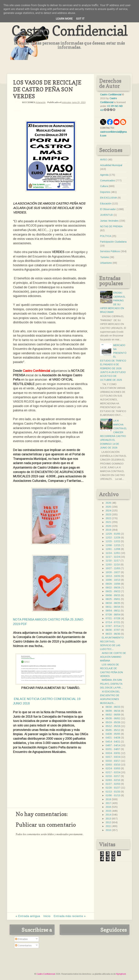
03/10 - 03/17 (113, 761)
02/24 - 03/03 (113, 768)
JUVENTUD (107, 215)
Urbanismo (106, 263)
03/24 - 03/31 (113, 753)
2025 (108, 507)
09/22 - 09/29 (113, 588)
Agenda (104, 175)
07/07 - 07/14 (113, 626)
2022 (108, 518)
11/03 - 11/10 (113, 565)
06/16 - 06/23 (113, 707)
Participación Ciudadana (113, 242)
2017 (108, 803)
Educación (106, 204)
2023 (108, 514)
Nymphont (121, 974)
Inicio (47, 916)
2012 (108, 822)
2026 (108, 503)
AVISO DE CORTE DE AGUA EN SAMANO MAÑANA (113, 657)
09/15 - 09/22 (113, 591)
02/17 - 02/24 (113, 772)
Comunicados (108, 180)
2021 (108, 522)
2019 (108, 530)
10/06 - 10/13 (113, 580)
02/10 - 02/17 (113, 776)
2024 (108, 511)
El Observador (108, 209)
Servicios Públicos (110, 251)
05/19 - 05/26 (113, 722)
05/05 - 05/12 (113, 730)
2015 (108, 811)
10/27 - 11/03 (113, 568)
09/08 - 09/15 (113, 595)
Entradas (21, 939)
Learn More (64, 19)
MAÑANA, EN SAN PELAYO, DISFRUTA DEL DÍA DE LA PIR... (111, 684)
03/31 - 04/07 (113, 749)
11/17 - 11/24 (113, 557)
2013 (108, 819)
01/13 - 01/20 (113, 792)
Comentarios (23, 945)
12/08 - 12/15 (113, 545)
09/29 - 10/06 (113, 584)
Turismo (105, 257)
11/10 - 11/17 (113, 561)
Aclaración (41, 102)
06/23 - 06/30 (113, 634)
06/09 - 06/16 (113, 711)
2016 (108, 807)
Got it (80, 19)
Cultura (104, 186)
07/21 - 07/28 (113, 618)
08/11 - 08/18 (113, 607)
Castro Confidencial (69, 31)
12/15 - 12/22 (113, 541)
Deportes (105, 192)
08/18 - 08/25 (113, 603)
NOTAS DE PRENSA (111, 226)
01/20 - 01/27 (113, 788)
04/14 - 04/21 (113, 742)
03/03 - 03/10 (113, 765)
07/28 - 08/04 (113, 615)
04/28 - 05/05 (113, 734)
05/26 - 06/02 (113, 718)
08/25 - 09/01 (113, 599)
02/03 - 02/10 (113, 780)
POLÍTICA (106, 236)
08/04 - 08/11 (113, 611)
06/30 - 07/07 (113, 630)
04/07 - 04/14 (113, 745)
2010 (108, 830)
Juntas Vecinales (109, 221)
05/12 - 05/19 (113, 726)
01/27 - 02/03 (113, 784)
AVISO (104, 160)
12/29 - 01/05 (113, 534)
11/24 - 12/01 (113, 553)
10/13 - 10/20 (113, 576)
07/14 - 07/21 (113, 622)
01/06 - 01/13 (113, 795)
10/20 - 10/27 (113, 572)
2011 (108, 826)
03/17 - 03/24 (113, 757)
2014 (108, 815)
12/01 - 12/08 (113, 549)
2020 (108, 526)
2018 (108, 799)
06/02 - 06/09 (113, 715)
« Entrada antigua (28, 916)
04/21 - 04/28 (113, 738)
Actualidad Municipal (111, 165)
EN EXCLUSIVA (108, 198)
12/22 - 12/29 (113, 538)
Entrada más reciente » (70, 916)
